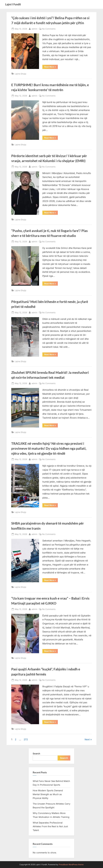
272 (26, 739)
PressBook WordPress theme (71, 865)
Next (87, 739)
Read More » (51, 67)
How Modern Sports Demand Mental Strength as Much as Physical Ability (48, 794)
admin (35, 29)
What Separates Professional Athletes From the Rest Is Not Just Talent (50, 826)
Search (36, 754)
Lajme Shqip (20, 74)
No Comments (49, 29)
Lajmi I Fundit (13, 4)
